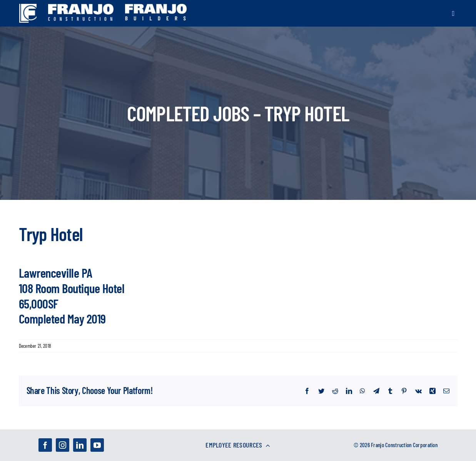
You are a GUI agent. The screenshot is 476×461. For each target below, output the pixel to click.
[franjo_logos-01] (28, 8)
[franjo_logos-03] (81, 8)
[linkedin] (80, 445)
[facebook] (45, 445)
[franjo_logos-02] (156, 8)
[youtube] (97, 445)
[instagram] (63, 445)
